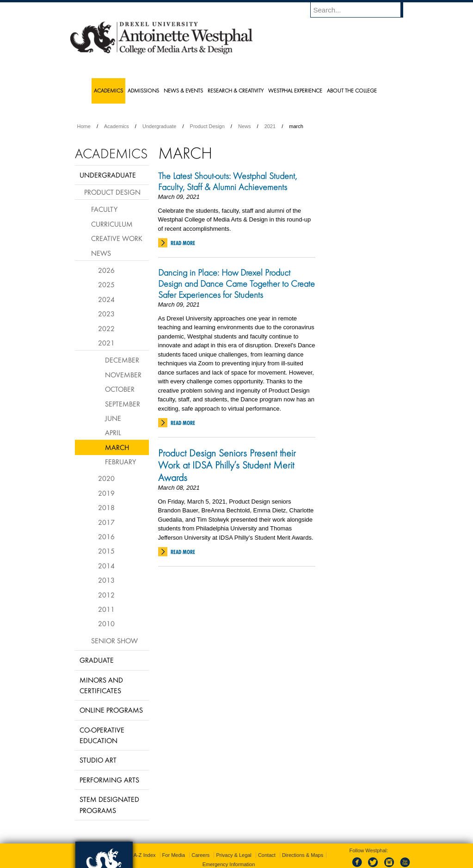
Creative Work (117, 238)
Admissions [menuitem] (143, 90)
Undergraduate (159, 126)
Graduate (97, 660)
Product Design (207, 126)
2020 (106, 478)
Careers (200, 855)
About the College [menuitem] (352, 90)
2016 (106, 536)
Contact (267, 855)
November (123, 375)
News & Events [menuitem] (183, 90)
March (117, 447)
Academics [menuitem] (108, 90)
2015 (106, 551)
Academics (117, 126)
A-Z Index (145, 855)
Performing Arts (109, 780)
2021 (270, 126)
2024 (106, 299)
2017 (106, 522)
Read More (183, 243)
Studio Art (98, 760)
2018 (106, 507)
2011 (106, 609)
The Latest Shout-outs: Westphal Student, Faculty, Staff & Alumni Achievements (227, 181)
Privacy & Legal (233, 855)
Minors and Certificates (101, 685)
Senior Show (114, 640)
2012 (106, 595)
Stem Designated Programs (109, 804)
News (245, 126)
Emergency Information (229, 864)
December (122, 360)
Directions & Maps (303, 855)
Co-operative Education (102, 735)
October (120, 389)
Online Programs (111, 710)
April (113, 432)
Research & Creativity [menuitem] (236, 90)
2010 (106, 623)
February (120, 462)
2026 (106, 270)
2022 (106, 328)
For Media (174, 855)
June (113, 418)
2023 (106, 314)
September (123, 404)
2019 (106, 493)
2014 (106, 566)
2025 (106, 284)
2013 (106, 580)
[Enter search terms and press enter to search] (361, 10)
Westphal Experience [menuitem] (295, 90)
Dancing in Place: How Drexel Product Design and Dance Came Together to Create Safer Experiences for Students (236, 283)
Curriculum (112, 224)
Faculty (104, 209)
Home (84, 126)
